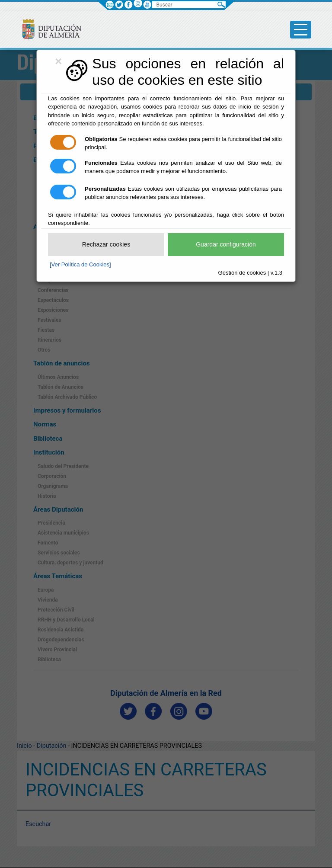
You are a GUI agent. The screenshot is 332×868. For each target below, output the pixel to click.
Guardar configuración (226, 244)
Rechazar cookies (106, 244)
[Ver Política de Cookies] (80, 264)
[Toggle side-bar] (301, 30)
